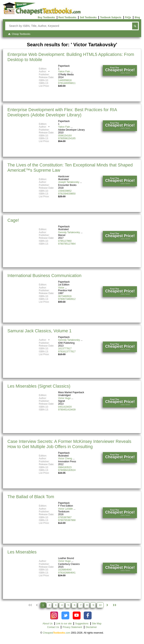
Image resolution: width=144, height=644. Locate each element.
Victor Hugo (64, 398)
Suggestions (82, 624)
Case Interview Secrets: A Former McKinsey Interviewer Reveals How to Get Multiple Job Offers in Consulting (69, 444)
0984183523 (65, 467)
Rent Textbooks (67, 17)
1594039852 (65, 191)
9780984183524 (67, 470)
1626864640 (65, 570)
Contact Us (53, 627)
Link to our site (64, 624)
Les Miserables (22, 552)
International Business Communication (44, 276)
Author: (45, 72)
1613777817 (65, 349)
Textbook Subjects (111, 17)
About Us (47, 624)
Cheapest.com (57, 633)
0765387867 (65, 517)
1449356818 (65, 80)
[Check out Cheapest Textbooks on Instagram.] (54, 615)
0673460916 (65, 296)
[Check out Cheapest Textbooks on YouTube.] (77, 615)
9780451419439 (67, 410)
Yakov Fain (64, 72)
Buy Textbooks (46, 17)
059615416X (65, 136)
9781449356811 (67, 83)
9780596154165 (67, 138)
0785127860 (65, 241)
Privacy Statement (72, 627)
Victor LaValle (65, 509)
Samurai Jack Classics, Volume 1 (39, 331)
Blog (137, 17)
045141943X (65, 407)
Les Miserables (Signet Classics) (39, 386)
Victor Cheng (65, 459)
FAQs (128, 17)
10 (100, 605)
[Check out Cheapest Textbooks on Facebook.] (88, 615)
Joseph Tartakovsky (69, 182)
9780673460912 (67, 299)
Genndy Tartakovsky (69, 232)
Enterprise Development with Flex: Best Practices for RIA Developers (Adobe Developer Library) (62, 112)
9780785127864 (67, 244)
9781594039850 (67, 194)
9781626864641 (67, 573)
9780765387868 (67, 520)
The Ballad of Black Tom (31, 497)
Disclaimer (91, 627)
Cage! (13, 220)
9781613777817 (67, 352)
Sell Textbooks (88, 17)
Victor (61, 288)
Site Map (97, 624)
